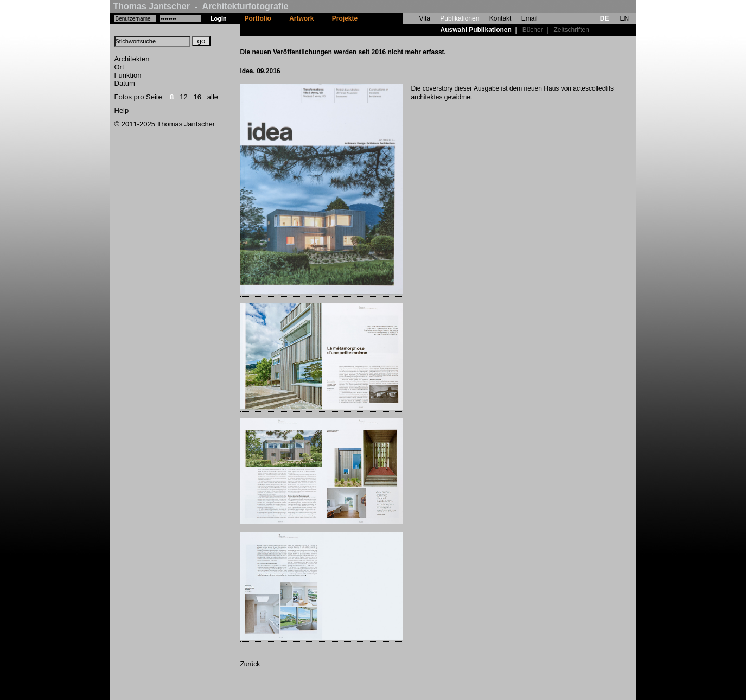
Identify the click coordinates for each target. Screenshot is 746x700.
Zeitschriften (571, 30)
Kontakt (500, 18)
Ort (119, 67)
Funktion (128, 75)
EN (624, 18)
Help (122, 110)
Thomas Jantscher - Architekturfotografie (201, 6)
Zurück (250, 664)
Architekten (132, 59)
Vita (425, 18)
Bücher (533, 30)
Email (530, 18)
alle (213, 97)
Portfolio (258, 18)
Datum (125, 83)
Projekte (345, 18)
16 (197, 97)
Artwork (301, 18)
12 (183, 97)
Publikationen (460, 18)
